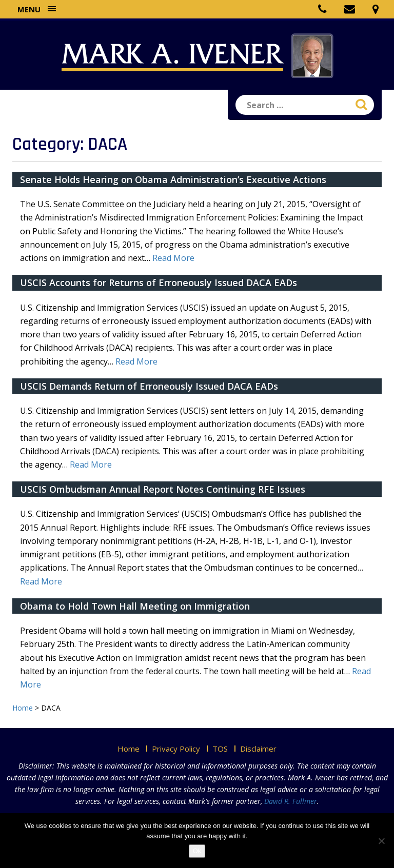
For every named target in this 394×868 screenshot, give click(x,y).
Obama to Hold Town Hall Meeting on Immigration (135, 606)
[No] (381, 841)
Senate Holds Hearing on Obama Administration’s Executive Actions (173, 179)
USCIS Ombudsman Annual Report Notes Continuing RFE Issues (163, 489)
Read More (173, 258)
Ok (197, 851)
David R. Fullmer (291, 801)
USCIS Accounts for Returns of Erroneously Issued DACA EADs (159, 282)
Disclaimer (258, 749)
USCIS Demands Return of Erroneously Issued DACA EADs (149, 386)
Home (129, 749)
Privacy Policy (176, 749)
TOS (220, 749)
